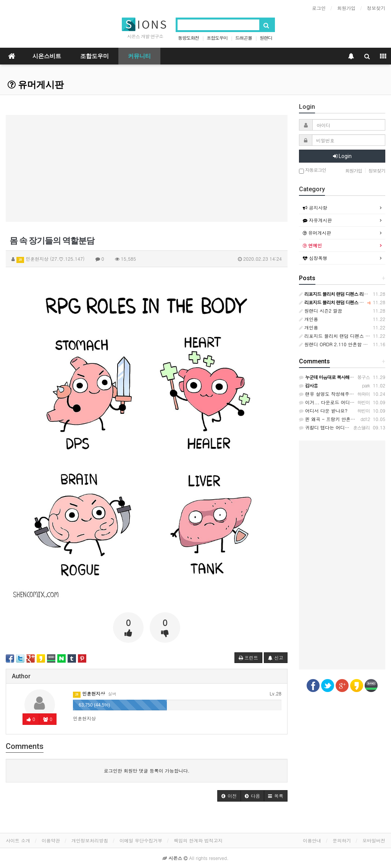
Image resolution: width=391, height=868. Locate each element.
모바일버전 (374, 840)
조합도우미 (217, 38)
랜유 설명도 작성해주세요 (329, 394)
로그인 (319, 8)
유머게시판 (36, 85)
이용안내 (312, 840)
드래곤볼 (244, 38)
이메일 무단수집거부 (141, 840)
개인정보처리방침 (90, 840)
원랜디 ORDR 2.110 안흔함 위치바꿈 (340, 344)
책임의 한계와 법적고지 (198, 840)
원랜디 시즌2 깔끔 (321, 311)
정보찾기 (376, 8)
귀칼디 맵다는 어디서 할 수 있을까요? (342, 427)
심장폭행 (315, 258)
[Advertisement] (147, 168)
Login (342, 156)
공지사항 (315, 207)
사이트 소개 (18, 840)
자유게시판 (317, 220)
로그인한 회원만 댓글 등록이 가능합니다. (147, 770)
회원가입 (346, 8)
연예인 (312, 245)
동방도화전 (188, 38)
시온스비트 (47, 56)
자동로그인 (313, 170)
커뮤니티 (139, 56)
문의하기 (342, 840)
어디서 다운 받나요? (323, 411)
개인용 (309, 319)
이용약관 (51, 840)
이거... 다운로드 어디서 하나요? (336, 402)
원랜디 (266, 38)
